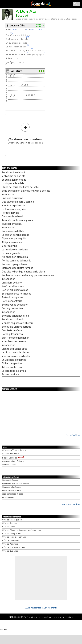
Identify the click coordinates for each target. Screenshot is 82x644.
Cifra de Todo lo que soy (12, 520)
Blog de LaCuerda (13, 458)
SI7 (19, 29)
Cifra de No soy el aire (12, 534)
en (60, 617)
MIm (15, 29)
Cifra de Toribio (9, 527)
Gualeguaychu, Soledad (12, 487)
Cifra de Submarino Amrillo (13, 547)
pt (63, 617)
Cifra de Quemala (10, 523)
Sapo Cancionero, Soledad (13, 494)
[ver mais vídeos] (73, 435)
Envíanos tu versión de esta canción (25, 133)
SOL (27, 29)
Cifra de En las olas (11, 540)
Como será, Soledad (10, 480)
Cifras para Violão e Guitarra (14, 450)
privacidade (47, 617)
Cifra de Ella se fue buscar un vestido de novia (22, 530)
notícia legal (35, 617)
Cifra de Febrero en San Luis (14, 537)
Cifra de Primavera (10, 544)
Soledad (22, 16)
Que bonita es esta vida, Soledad (16, 484)
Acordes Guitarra (9, 465)
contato (69, 617)
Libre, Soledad (8, 497)
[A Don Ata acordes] (33, 608)
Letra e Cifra (18, 26)
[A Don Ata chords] (49, 608)
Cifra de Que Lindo (10, 551)
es (56, 617)
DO (28, 45)
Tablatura (16, 71)
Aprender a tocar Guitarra (13, 461)
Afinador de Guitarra (11, 454)
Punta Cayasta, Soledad (12, 490)
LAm (31, 49)
